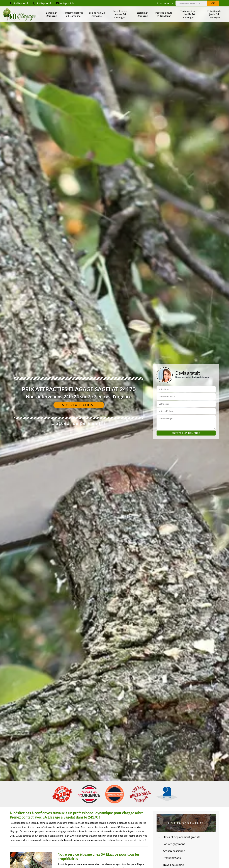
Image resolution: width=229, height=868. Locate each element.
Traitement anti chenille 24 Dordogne (189, 14)
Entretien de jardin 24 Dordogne (214, 14)
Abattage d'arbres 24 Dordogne (73, 14)
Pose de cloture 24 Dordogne (164, 14)
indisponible (20, 3)
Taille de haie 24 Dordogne (96, 14)
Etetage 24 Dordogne (142, 14)
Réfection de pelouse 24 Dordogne (120, 14)
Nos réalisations (79, 405)
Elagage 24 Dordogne (51, 14)
